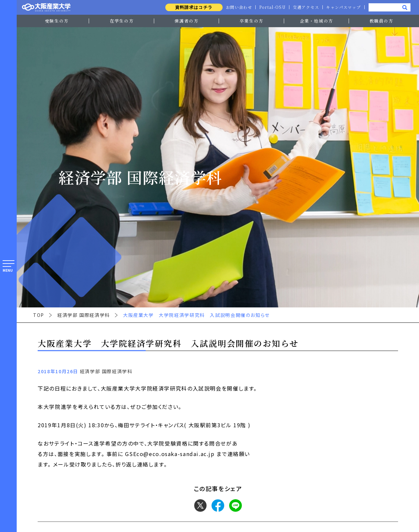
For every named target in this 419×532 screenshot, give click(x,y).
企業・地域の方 (317, 21)
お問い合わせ (237, 7)
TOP (39, 315)
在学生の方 (122, 21)
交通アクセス (305, 7)
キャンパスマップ (343, 7)
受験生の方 (57, 21)
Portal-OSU (271, 7)
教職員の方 (382, 21)
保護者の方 (186, 21)
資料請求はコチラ (191, 7)
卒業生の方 (252, 21)
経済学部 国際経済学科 (84, 315)
